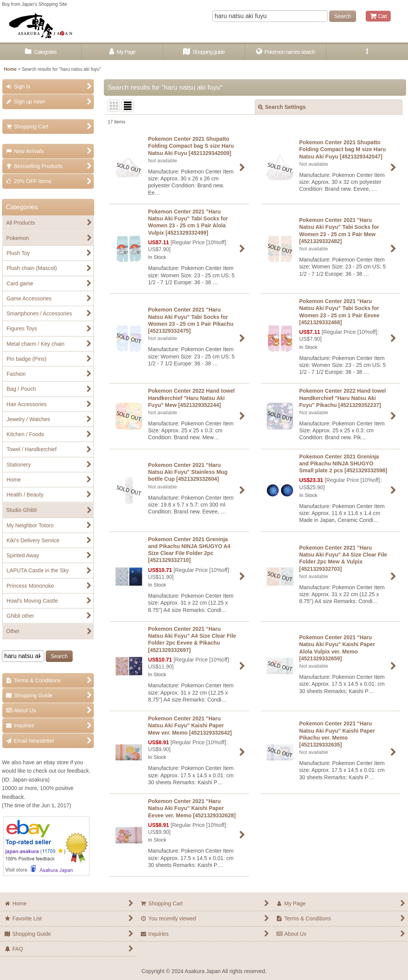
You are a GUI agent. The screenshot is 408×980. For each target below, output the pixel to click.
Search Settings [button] (282, 107)
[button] (367, 52)
